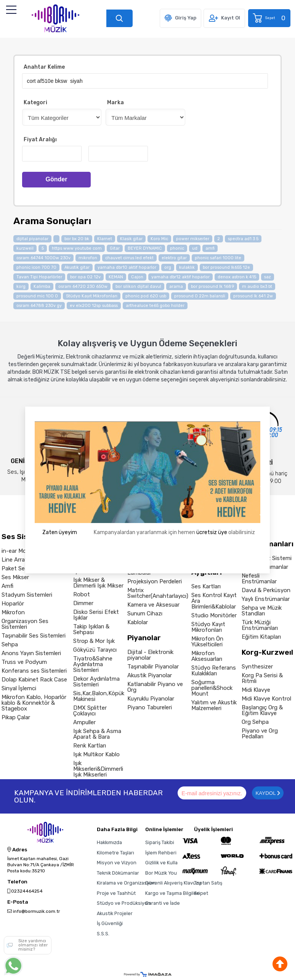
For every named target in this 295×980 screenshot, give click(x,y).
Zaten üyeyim (60, 532)
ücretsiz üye (212, 532)
